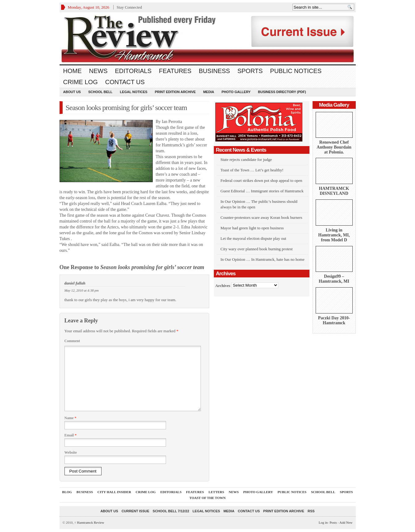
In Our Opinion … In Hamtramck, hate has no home (263, 259)
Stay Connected (129, 7)
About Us (72, 92)
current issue (135, 511)
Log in (323, 522)
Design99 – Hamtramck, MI (334, 279)
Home (73, 71)
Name (71, 418)
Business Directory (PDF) (282, 92)
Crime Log (81, 82)
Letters (216, 492)
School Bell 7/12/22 (171, 511)
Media (208, 92)
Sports (250, 71)
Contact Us (125, 82)
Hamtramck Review (89, 522)
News (98, 71)
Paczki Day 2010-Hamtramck (334, 320)
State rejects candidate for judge (246, 160)
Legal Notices (134, 92)
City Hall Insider (114, 492)
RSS (311, 511)
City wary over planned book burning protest (257, 249)
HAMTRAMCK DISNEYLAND (334, 191)
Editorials (133, 71)
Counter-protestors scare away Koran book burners (261, 217)
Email (71, 435)
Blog (67, 492)
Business (214, 71)
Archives (223, 285)
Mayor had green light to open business (252, 228)
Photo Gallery (236, 92)
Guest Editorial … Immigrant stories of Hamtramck (262, 191)
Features (175, 71)
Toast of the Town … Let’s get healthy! (252, 170)
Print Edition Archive (175, 92)
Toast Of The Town (207, 498)
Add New (346, 522)
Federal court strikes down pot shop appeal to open (261, 180)
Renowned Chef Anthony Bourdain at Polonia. (334, 147)
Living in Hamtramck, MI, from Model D (334, 235)
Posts (333, 522)
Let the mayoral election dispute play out (253, 238)
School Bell (100, 92)
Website (71, 452)
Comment (72, 341)
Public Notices (296, 71)
